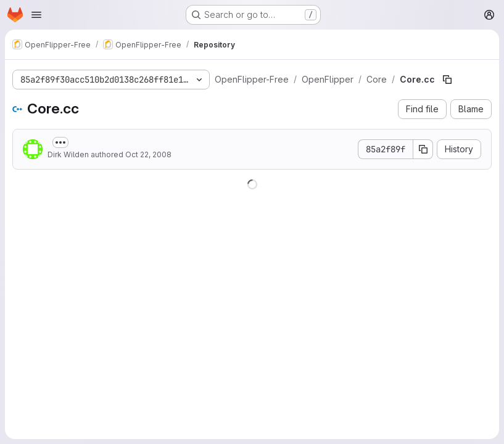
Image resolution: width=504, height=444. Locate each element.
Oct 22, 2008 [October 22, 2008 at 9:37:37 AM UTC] (148, 154)
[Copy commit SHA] (423, 149)
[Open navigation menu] (36, 15)
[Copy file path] (447, 80)
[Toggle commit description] (60, 142)
